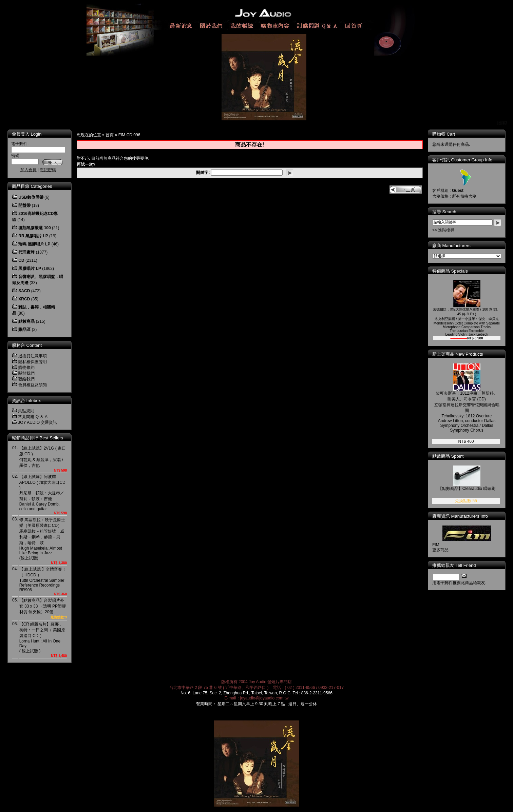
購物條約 (26, 368)
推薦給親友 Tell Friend (454, 565)
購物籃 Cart (444, 134)
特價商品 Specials (450, 271)
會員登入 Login (27, 134)
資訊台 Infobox (26, 401)
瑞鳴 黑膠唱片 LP (34, 244)
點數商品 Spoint (448, 456)
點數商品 (26, 321)
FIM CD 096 (129, 135)
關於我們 (26, 373)
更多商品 (440, 550)
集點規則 (26, 411)
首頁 (110, 135)
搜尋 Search (444, 212)
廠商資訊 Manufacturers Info (460, 516)
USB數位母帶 (31, 197)
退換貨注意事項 (33, 356)
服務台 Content (27, 345)
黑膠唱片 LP (30, 269)
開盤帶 (24, 205)
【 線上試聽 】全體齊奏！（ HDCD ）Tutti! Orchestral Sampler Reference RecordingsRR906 (43, 580)
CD (21, 260)
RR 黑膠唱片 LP (33, 236)
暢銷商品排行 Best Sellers (37, 438)
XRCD (24, 299)
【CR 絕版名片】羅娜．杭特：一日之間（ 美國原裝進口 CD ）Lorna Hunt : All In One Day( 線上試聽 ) (42, 638)
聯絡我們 (26, 379)
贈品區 (24, 330)
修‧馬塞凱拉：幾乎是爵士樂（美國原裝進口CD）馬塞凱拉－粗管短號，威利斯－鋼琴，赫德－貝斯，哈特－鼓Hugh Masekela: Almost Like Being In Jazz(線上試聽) (42, 539)
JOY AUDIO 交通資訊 (37, 422)
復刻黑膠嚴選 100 (34, 228)
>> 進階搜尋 (443, 230)
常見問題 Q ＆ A (33, 417)
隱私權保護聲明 (33, 362)
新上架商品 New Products (458, 354)
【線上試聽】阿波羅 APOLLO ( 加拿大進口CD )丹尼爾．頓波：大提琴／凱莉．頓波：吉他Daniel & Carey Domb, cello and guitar (42, 493)
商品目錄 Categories (32, 186)
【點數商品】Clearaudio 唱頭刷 (467, 489)
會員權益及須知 (33, 385)
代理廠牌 (26, 252)
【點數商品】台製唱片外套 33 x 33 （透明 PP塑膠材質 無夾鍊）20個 (43, 606)
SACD (24, 291)
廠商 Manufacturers (451, 246)
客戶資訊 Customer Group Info (462, 160)
